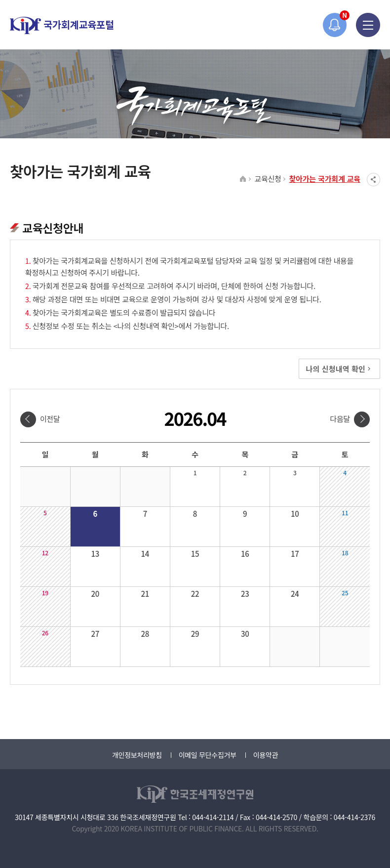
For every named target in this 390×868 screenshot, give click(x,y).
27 (95, 634)
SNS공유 (373, 180)
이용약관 (266, 755)
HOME (243, 179)
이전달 (50, 419)
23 (245, 594)
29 (195, 634)
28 (145, 634)
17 (295, 554)
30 (245, 634)
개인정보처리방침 (137, 755)
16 (245, 554)
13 (95, 554)
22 (195, 594)
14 (145, 554)
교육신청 (268, 179)
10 (295, 514)
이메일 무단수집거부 (208, 755)
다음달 (340, 419)
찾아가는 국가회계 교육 (325, 179)
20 (95, 594)
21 (145, 594)
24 (295, 594)
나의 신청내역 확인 (339, 369)
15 (195, 554)
